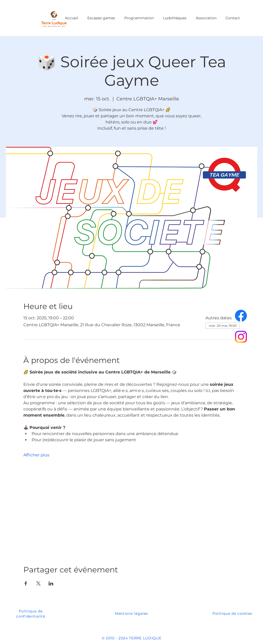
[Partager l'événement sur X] (38, 583)
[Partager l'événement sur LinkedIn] (51, 583)
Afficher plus (36, 455)
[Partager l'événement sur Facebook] (26, 583)
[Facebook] (241, 316)
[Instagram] (241, 337)
